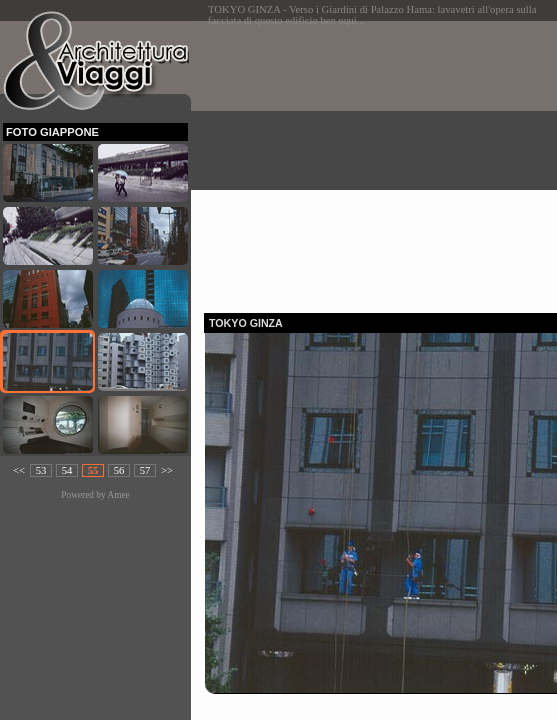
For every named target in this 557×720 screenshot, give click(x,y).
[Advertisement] (380, 161)
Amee (118, 495)
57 (145, 470)
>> (167, 470)
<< (19, 470)
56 (119, 470)
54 (67, 470)
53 (41, 470)
